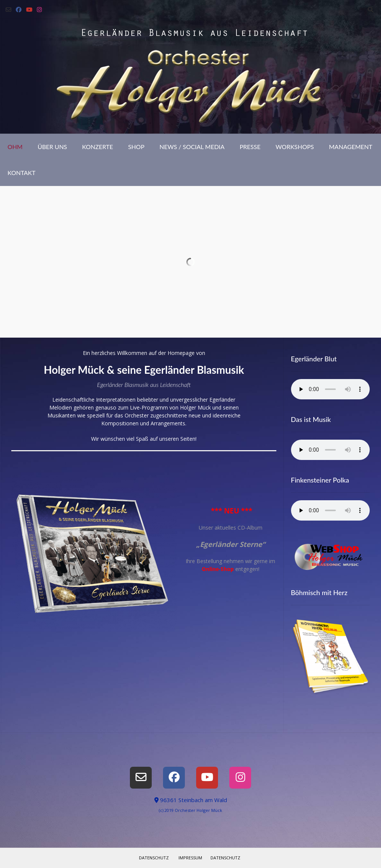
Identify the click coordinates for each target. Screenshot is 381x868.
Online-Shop (218, 569)
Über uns (52, 147)
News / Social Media (192, 147)
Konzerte (98, 147)
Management (351, 147)
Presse (250, 147)
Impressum (190, 858)
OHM (15, 147)
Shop (136, 147)
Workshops (295, 147)
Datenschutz (154, 858)
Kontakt (21, 173)
